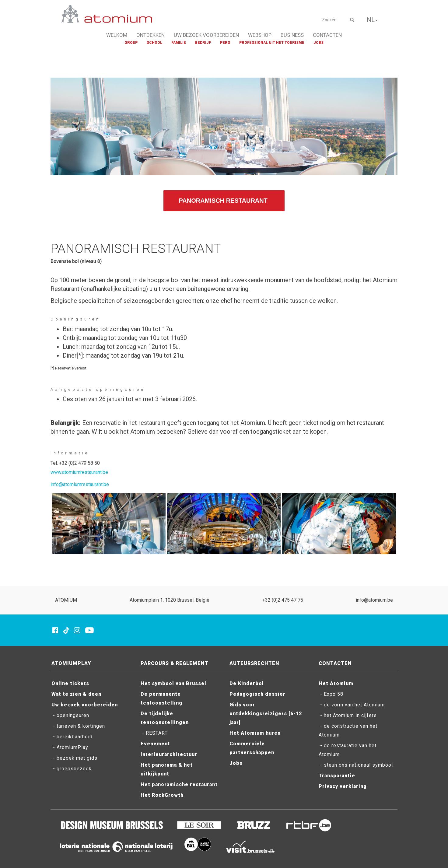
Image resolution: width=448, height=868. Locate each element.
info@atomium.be (374, 600)
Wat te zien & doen (76, 694)
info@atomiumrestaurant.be (80, 484)
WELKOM (117, 35)
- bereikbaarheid (72, 737)
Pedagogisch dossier (257, 694)
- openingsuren (70, 715)
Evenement (155, 744)
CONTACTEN (327, 35)
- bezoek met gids (74, 758)
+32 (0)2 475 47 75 (283, 600)
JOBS (318, 43)
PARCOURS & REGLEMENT (175, 663)
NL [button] (372, 20)
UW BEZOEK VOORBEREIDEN (206, 35)
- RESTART (154, 733)
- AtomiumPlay (70, 747)
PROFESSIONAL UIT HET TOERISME (272, 43)
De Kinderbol (247, 683)
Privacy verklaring (343, 786)
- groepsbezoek (72, 769)
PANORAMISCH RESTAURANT (224, 201)
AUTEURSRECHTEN (254, 663)
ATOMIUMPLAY (71, 663)
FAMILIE (179, 43)
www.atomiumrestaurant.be (79, 472)
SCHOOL (154, 43)
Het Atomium (336, 683)
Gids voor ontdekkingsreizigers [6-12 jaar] (266, 714)
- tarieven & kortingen (78, 726)
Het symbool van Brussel (173, 683)
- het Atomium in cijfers (348, 715)
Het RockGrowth (162, 795)
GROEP (131, 43)
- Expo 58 (331, 694)
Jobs (236, 763)
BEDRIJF (203, 43)
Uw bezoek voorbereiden (85, 705)
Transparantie (337, 776)
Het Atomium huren (255, 733)
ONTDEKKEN (150, 35)
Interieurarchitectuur (169, 754)
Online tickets (70, 683)
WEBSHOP (260, 35)
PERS (225, 43)
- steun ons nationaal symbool (356, 765)
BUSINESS (292, 35)
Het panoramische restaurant (179, 784)
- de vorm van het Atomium (352, 705)
